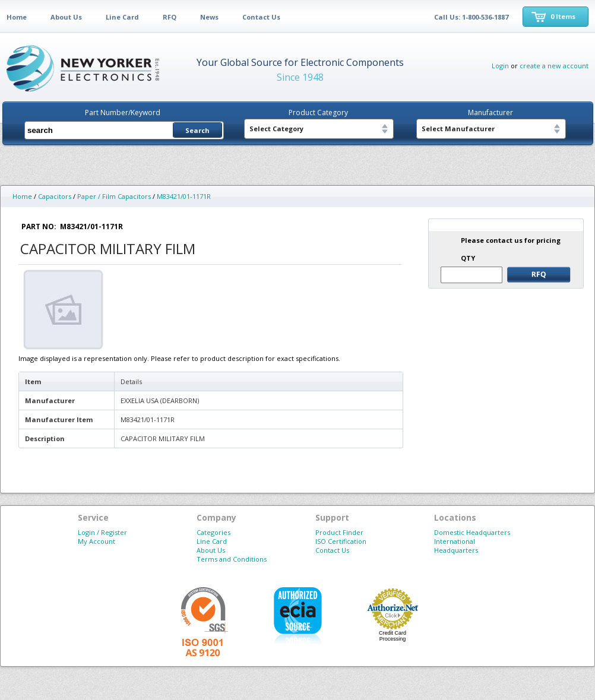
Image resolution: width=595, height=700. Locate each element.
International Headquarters (456, 546)
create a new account (554, 66)
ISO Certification (341, 541)
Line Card (122, 17)
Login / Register (102, 532)
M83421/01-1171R (184, 196)
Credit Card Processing (393, 636)
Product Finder (339, 532)
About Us (66, 17)
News (209, 17)
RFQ (170, 17)
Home (17, 17)
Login (500, 66)
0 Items (563, 16)
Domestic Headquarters (472, 532)
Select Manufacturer (458, 129)
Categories (213, 532)
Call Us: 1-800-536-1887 (471, 17)
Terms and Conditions (232, 559)
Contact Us (261, 17)
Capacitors (55, 196)
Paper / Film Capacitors (114, 196)
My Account (96, 541)
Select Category (276, 129)
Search (197, 130)
